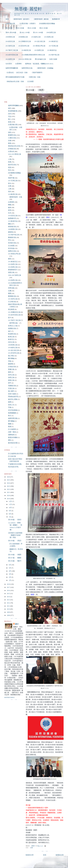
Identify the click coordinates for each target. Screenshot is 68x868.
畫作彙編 (11, 358)
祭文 (10, 416)
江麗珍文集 (12, 138)
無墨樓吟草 (56, 19)
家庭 (10, 143)
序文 (10, 240)
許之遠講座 (12, 429)
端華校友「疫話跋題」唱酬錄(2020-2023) (39, 64)
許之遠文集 (12, 456)
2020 (9, 495)
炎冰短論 (11, 248)
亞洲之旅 (11, 388)
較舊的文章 (60, 855)
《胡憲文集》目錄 (34, 77)
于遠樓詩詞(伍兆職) (15, 464)
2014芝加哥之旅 (24, 46)
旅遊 (10, 122)
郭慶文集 (11, 369)
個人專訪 (11, 356)
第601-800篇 (44, 28)
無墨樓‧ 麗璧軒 (28, 9)
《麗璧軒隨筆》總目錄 (41, 19)
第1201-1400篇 (38, 32)
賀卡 (10, 318)
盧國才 (17, 624)
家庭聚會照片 (13, 270)
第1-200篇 (9, 28)
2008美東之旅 (10, 37)
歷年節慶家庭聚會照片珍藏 (15, 77)
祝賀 (10, 167)
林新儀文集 (12, 227)
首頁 (7, 19)
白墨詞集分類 (10, 24)
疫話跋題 (11, 309)
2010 (9, 609)
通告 (10, 440)
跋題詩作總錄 (13, 437)
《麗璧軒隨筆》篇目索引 (21, 19)
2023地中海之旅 (54, 55)
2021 (9, 492)
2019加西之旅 (39, 50)
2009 (9, 612)
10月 (10, 508)
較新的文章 (30, 855)
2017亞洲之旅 (53, 46)
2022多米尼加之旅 (12, 55)
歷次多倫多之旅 (40, 59)
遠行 (10, 331)
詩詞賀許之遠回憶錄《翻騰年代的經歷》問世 (15, 535)
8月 (10, 514)
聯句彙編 (11, 421)
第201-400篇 (20, 28)
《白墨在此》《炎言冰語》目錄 (17, 73)
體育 (10, 259)
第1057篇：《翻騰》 (15, 558)
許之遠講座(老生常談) (16, 454)
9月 (10, 511)
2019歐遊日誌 (52, 50)
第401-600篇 (32, 28)
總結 (10, 224)
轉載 (10, 205)
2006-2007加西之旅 (15, 275)
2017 (9, 587)
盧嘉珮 (10, 364)
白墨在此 (11, 151)
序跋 (10, 361)
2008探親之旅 (23, 37)
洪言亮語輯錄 (13, 410)
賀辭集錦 (11, 435)
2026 (9, 477)
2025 (9, 480)
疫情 (10, 210)
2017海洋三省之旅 (12, 50)
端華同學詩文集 (27, 68)
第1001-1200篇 (25, 32)
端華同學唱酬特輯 (12, 68)
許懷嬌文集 (12, 149)
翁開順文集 (12, 328)
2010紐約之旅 (36, 37)
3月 (10, 574)
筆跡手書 (11, 178)
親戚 (10, 426)
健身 (10, 372)
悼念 (10, 170)
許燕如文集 (12, 367)
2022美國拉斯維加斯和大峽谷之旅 (33, 55)
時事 (10, 162)
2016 (9, 590)
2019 (9, 499)
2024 (9, 483)
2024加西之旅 (10, 59)
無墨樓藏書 (12, 413)
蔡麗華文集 (12, 135)
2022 (9, 489)
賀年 (10, 383)
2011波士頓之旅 (40, 41)
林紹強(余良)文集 (14, 146)
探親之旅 (11, 380)
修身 (10, 208)
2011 (8, 606)
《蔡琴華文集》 (14, 323)
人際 (10, 189)
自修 (10, 141)
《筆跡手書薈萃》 (37, 73)
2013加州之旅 (10, 46)
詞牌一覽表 (12, 432)
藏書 (10, 424)
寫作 (10, 192)
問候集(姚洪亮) (13, 397)
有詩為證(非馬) (13, 467)
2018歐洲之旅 (26, 50)
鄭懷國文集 (12, 296)
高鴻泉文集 (12, 243)
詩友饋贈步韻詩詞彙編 (47, 24)
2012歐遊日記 (53, 41)
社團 (31, 848)
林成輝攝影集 (13, 111)
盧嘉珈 (10, 232)
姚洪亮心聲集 (13, 399)
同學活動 (11, 288)
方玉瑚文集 (12, 302)
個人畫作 (11, 391)
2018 (9, 584)
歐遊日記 (11, 339)
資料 (10, 132)
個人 (10, 119)
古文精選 (30, 81)
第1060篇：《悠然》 (15, 520)
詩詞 (10, 114)
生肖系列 (9, 64)
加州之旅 (11, 375)
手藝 (10, 407)
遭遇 (10, 293)
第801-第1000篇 (11, 32)
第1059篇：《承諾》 (15, 541)
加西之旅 (11, 377)
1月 (10, 580)
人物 (10, 159)
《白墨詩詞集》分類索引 (27, 24)
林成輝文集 (12, 334)
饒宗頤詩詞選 (13, 443)
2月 (10, 577)
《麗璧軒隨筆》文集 (15, 197)
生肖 (10, 213)
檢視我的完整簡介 (10, 697)
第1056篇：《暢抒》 (15, 561)
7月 (10, 517)
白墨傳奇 (18, 64)
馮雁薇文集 (12, 386)
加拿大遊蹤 (53, 59)
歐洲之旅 (11, 337)
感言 (10, 108)
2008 (9, 615)
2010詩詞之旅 (10, 41)
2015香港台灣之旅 (39, 46)
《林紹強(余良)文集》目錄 (15, 81)
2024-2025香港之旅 (25, 59)
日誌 (10, 116)
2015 (9, 594)
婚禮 (10, 402)
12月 (10, 501)
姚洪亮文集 (12, 165)
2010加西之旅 (49, 37)
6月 (10, 565)
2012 (9, 603)
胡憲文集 (11, 272)
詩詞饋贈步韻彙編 (14, 173)
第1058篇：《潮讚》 (15, 555)
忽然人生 (11, 405)
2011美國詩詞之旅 (25, 41)
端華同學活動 (13, 418)
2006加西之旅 (51, 32)
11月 (10, 504)
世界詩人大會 (13, 326)
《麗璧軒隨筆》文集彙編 (45, 68)
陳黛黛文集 (12, 237)
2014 (9, 597)
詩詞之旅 (11, 342)
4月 (10, 571)
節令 (10, 183)
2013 (9, 600)
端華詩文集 (12, 251)
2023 (9, 486)
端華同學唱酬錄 (14, 106)
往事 (10, 186)
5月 (10, 568)
